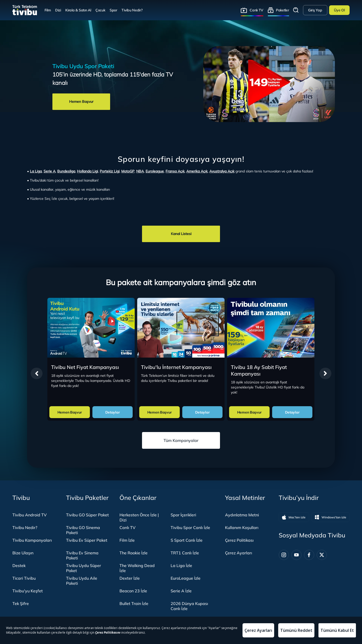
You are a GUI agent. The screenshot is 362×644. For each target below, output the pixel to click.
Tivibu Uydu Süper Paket (84, 568)
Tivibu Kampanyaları (32, 540)
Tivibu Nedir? (132, 10)
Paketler (283, 10)
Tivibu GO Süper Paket (87, 515)
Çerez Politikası (239, 540)
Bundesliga (66, 171)
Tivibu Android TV (29, 515)
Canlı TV (256, 10)
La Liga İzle (181, 565)
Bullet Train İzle (134, 603)
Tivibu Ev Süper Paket (87, 540)
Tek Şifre (21, 603)
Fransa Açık (175, 171)
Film (48, 10)
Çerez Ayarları (239, 553)
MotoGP (128, 171)
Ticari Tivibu (24, 578)
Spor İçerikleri (183, 515)
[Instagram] (284, 555)
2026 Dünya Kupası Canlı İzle (189, 606)
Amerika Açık (197, 171)
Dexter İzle (130, 578)
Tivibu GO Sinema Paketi (83, 530)
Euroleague (155, 171)
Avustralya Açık (222, 171)
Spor (113, 10)
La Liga (36, 171)
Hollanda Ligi (87, 171)
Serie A (49, 171)
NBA (140, 171)
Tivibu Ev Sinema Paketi (82, 555)
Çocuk (100, 10)
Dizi (58, 10)
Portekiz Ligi (110, 171)
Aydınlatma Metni (242, 515)
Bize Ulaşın (23, 553)
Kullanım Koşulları (242, 528)
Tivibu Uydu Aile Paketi (82, 581)
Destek (19, 565)
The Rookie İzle (134, 553)
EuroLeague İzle (186, 578)
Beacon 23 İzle (133, 591)
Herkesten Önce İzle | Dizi (139, 517)
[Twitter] (322, 555)
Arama (296, 10)
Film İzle (127, 540)
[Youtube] (296, 555)
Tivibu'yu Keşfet (28, 591)
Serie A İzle (181, 591)
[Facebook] (309, 555)
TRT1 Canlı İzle (185, 553)
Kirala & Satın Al (78, 10)
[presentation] (37, 373)
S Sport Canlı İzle (187, 540)
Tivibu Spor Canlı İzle (190, 528)
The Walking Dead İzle (137, 568)
